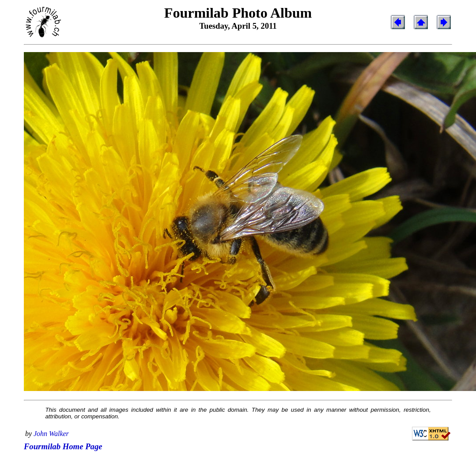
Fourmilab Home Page (63, 446)
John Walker (51, 434)
